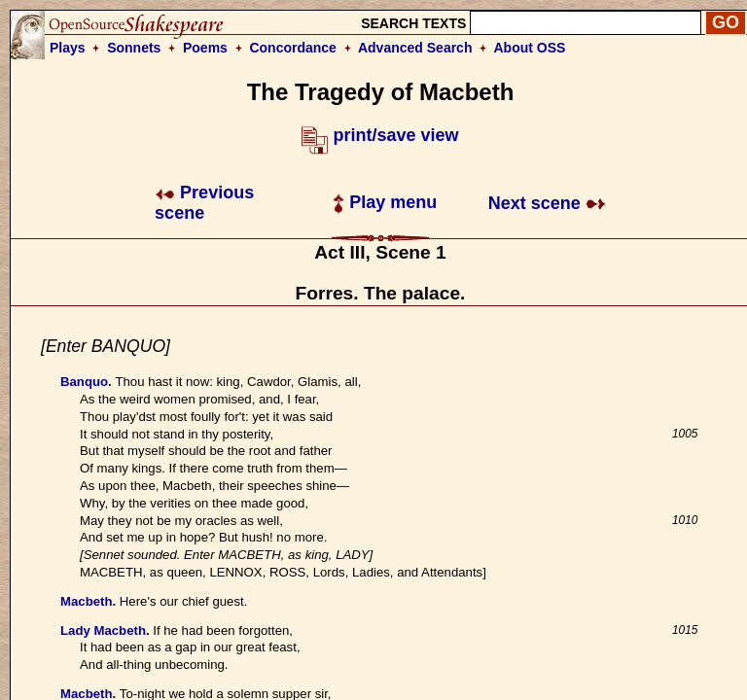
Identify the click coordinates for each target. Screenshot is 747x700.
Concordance (292, 48)
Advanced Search (415, 48)
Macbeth (87, 601)
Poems (205, 48)
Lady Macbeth (103, 630)
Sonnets (134, 48)
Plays (68, 48)
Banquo (84, 382)
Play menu (385, 202)
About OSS (530, 48)
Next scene (547, 203)
